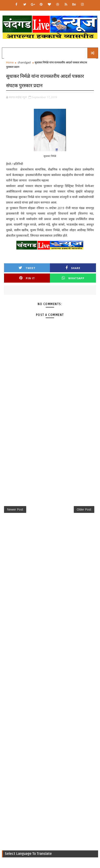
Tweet (27, 268)
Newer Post (15, 509)
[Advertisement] (50, 445)
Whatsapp (73, 278)
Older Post (84, 509)
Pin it (27, 278)
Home (10, 62)
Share (73, 268)
